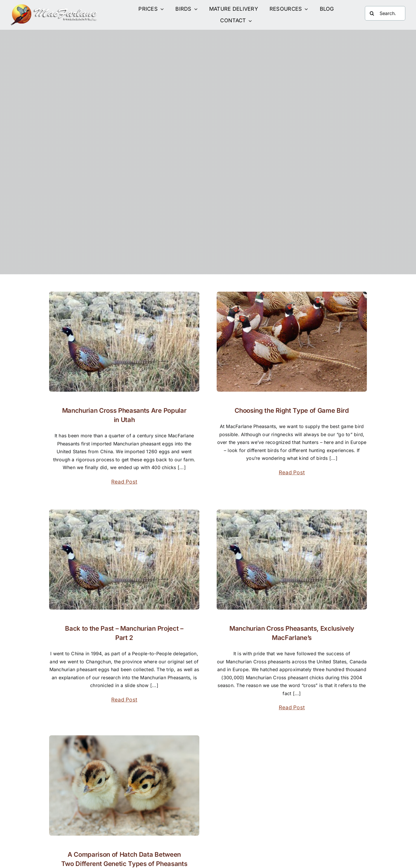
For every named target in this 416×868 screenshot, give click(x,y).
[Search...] (385, 13)
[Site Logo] (54, 7)
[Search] (372, 13)
